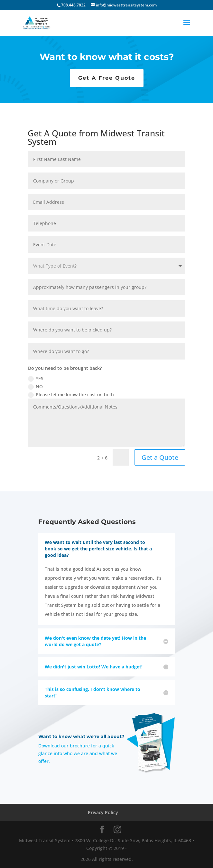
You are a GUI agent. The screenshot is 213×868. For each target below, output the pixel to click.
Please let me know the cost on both (71, 395)
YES (36, 379)
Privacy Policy (103, 812)
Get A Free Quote (107, 78)
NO (35, 387)
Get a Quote (160, 457)
